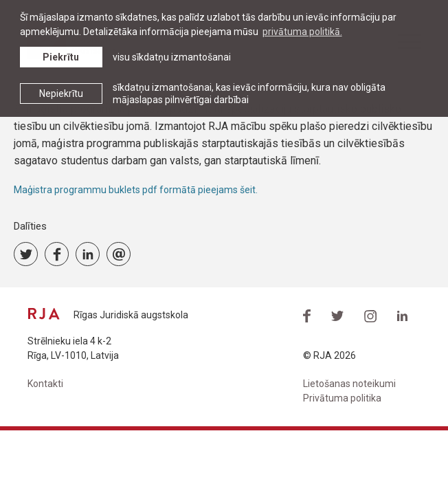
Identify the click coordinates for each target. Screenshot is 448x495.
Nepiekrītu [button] (61, 93)
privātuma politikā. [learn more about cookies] (302, 32)
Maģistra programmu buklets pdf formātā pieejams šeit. (137, 190)
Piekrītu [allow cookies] (61, 57)
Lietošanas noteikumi (349, 384)
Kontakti (45, 384)
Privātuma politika (342, 398)
